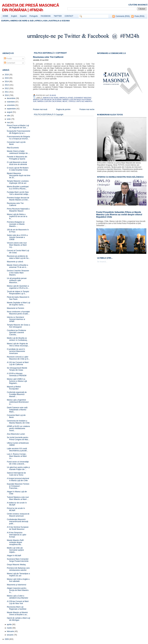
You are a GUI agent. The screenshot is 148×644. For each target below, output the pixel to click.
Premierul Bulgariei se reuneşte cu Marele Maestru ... (16, 224)
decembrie (11, 98)
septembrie (12, 109)
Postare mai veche (87, 109)
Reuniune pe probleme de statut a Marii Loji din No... (18, 257)
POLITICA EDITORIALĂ (44, 53)
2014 (7, 82)
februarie (11, 631)
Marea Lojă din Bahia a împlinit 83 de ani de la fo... (17, 216)
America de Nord (51, 98)
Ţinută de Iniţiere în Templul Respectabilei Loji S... (18, 293)
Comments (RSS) (123, 16)
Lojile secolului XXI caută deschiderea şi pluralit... (17, 450)
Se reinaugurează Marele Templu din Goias (17, 369)
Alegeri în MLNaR (14, 556)
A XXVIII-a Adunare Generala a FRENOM (17, 375)
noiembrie (11, 102)
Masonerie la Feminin (16, 308)
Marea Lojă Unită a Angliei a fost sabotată (18, 580)
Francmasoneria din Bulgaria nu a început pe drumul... (18, 138)
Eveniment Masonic (83, 98)
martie (10, 628)
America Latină (66, 98)
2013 (7, 85)
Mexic (65, 101)
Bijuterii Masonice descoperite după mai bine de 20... (19, 175)
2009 (7, 639)
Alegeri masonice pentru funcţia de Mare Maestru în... (18, 590)
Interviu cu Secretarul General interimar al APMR (16, 319)
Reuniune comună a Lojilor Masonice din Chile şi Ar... (18, 358)
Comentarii (10, 63)
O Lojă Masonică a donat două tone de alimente (17, 163)
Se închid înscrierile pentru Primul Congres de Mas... (18, 438)
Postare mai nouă (40, 109)
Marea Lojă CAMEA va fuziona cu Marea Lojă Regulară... (17, 381)
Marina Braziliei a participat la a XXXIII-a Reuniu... (18, 188)
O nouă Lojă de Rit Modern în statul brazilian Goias (18, 169)
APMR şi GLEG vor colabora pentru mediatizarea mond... (18, 428)
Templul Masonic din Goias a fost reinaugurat (18, 326)
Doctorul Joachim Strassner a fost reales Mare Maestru (18, 273)
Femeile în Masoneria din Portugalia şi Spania (17, 158)
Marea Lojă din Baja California (47, 100)
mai (9, 122)
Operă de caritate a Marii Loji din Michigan (18, 619)
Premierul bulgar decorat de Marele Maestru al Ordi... (18, 199)
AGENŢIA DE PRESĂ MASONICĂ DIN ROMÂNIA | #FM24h (30, 8)
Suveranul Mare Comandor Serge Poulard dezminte (18, 560)
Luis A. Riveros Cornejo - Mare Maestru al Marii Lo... (17, 456)
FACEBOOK (46, 16)
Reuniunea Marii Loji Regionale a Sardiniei (17, 608)
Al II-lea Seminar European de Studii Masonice (18, 528)
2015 (7, 78)
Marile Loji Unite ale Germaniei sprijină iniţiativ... (15, 550)
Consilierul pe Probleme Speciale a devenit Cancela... (16, 333)
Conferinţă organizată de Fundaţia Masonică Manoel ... (17, 394)
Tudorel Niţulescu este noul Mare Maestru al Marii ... (18, 498)
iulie (9, 116)
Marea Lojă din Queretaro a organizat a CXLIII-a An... (18, 287)
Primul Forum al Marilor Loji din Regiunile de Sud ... (18, 127)
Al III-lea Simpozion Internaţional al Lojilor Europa (17, 535)
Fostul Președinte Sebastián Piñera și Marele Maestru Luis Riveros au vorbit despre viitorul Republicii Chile (119, 215)
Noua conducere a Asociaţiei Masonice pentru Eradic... (18, 313)
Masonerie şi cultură (15, 262)
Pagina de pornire (63, 109)
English (14, 16)
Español (23, 16)
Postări (8, 59)
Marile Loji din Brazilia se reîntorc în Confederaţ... (18, 339)
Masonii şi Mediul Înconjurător (14, 388)
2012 (7, 88)
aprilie (10, 624)
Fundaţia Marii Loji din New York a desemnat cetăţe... (18, 193)
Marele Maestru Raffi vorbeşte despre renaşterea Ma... (15, 542)
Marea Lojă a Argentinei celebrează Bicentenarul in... (18, 402)
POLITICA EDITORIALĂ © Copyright (49, 115)
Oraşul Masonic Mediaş (16, 565)
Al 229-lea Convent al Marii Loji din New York (18, 602)
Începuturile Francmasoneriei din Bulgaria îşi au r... (19, 132)
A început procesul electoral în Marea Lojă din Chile (18, 479)
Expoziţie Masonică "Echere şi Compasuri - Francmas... (18, 486)
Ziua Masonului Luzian (16, 434)
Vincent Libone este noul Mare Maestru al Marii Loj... (17, 245)
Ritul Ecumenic (13, 148)
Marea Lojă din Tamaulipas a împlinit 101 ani (18, 575)
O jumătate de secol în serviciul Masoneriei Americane (16, 351)
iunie (9, 119)
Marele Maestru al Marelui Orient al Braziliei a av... (17, 614)
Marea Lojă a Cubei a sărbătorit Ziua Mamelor (18, 597)
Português (34, 16)
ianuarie (10, 635)
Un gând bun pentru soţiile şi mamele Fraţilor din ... (18, 468)
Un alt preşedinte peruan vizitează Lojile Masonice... (17, 280)
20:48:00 (53, 95)
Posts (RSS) (139, 16)
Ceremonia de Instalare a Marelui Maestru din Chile (18, 422)
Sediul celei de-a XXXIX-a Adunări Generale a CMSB (17, 237)
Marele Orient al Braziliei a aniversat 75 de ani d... (17, 266)
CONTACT (69, 16)
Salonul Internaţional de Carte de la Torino (16, 474)
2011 (7, 92)
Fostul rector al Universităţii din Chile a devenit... (18, 463)
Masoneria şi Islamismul (17, 585)
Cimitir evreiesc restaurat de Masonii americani (18, 515)
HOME (5, 16)
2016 (7, 75)
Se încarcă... (102, 262)
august (10, 112)
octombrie (11, 105)
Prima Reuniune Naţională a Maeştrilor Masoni (18, 210)
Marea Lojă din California (49, 101)
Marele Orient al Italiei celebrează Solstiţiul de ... (18, 152)
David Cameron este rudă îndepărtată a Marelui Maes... (17, 410)
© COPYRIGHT (60, 53)
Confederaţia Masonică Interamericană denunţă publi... (18, 522)
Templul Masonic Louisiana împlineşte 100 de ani (18, 182)
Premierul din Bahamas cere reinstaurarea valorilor (18, 569)
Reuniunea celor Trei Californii (15, 204)
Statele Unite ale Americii (80, 101)
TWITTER (58, 16)
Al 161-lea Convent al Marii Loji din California (18, 363)
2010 (7, 95)
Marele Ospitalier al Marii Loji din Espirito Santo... (19, 304)
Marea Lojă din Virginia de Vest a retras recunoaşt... (18, 345)
